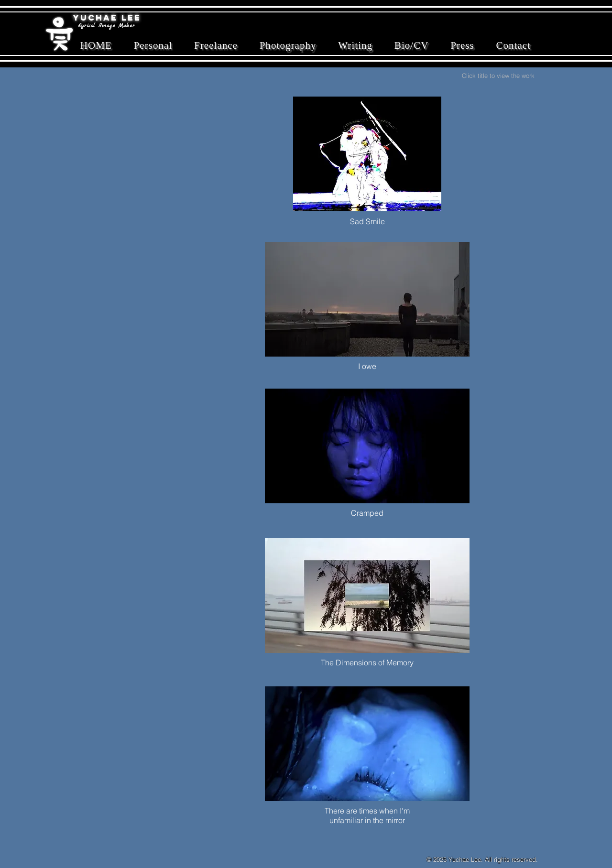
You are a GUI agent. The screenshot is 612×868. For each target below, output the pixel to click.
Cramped (367, 513)
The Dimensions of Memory (367, 662)
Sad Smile (367, 221)
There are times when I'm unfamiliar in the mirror (367, 815)
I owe (367, 366)
